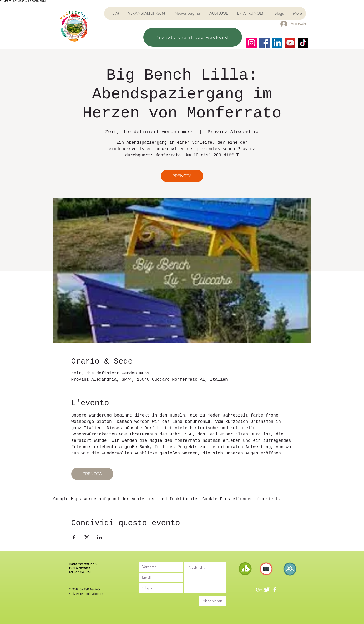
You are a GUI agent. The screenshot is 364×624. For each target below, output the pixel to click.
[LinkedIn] (277, 43)
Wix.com (97, 594)
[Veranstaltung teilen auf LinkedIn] (100, 537)
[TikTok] (303, 43)
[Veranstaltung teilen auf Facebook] (74, 537)
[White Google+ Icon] (259, 590)
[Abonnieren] (212, 601)
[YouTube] (290, 43)
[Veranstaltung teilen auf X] (87, 537)
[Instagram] (252, 43)
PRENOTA (182, 176)
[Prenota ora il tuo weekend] (193, 37)
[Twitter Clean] (267, 590)
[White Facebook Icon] (275, 590)
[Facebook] (264, 43)
